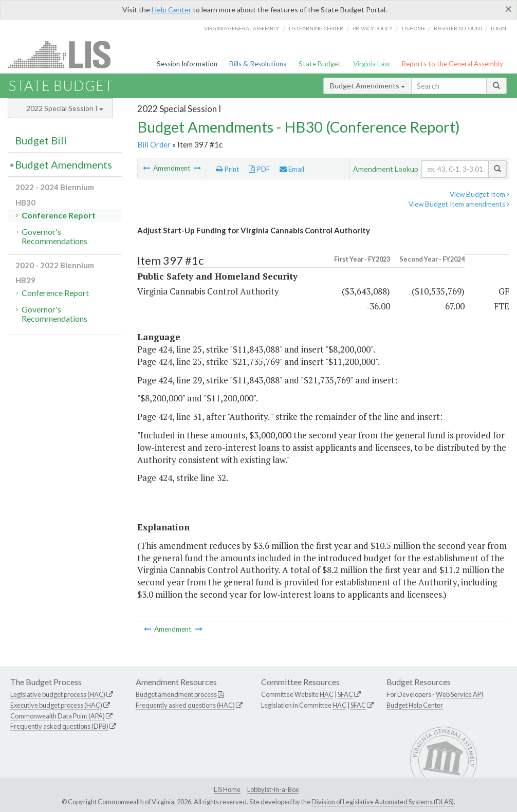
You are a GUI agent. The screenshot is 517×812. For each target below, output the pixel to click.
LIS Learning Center (316, 28)
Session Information (187, 64)
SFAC (345, 694)
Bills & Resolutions (258, 64)
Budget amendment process (176, 694)
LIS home (414, 28)
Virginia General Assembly (242, 28)
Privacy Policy (373, 28)
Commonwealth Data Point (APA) (58, 716)
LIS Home (227, 789)
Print (228, 169)
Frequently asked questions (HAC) (185, 705)
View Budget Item (479, 194)
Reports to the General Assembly (452, 64)
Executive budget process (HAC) (56, 705)
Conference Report (59, 215)
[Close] (509, 9)
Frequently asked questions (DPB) (59, 726)
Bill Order (154, 144)
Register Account (458, 28)
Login (498, 28)
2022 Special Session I (65, 108)
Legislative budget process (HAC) (58, 694)
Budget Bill (41, 140)
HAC (327, 694)
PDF (259, 169)
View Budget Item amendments (459, 204)
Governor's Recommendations (54, 236)
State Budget (320, 64)
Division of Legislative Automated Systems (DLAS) (383, 802)
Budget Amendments (367, 86)
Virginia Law (371, 64)
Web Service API (459, 694)
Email (292, 169)
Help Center (171, 10)
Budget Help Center (415, 705)
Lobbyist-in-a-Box (273, 789)
